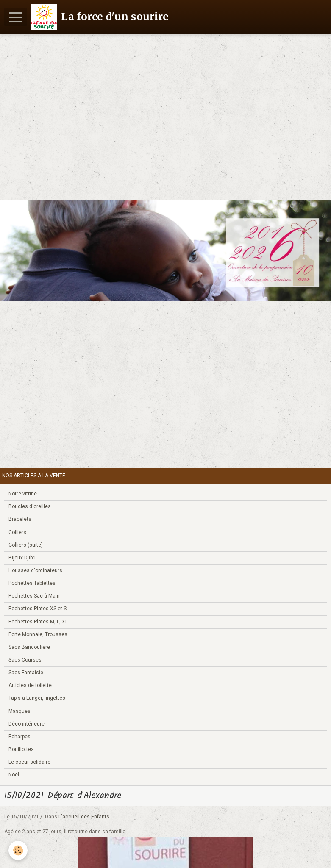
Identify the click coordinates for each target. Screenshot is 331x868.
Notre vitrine (23, 494)
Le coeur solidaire (29, 762)
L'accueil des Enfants (84, 817)
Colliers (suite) (26, 545)
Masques (19, 711)
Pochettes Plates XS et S (38, 609)
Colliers (17, 532)
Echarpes (19, 737)
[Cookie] (18, 850)
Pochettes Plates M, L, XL (38, 622)
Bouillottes (21, 749)
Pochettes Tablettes (32, 583)
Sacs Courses (25, 660)
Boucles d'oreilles (30, 506)
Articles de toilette (30, 685)
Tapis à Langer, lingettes (37, 698)
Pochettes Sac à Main (34, 596)
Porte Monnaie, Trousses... (40, 634)
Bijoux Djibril (23, 558)
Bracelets (20, 519)
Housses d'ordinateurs (35, 570)
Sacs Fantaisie (26, 673)
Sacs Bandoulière (29, 647)
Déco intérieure (26, 724)
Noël (14, 775)
